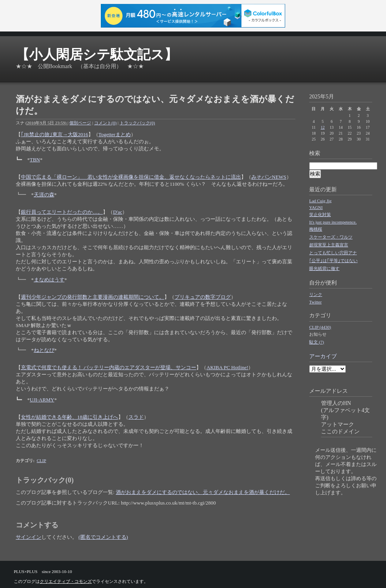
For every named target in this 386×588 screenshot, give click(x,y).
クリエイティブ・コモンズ (66, 581)
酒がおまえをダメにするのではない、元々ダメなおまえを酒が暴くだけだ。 (203, 492)
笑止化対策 (320, 214)
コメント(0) (105, 123)
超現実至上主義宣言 (329, 245)
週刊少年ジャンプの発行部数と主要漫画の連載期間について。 (93, 297)
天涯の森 (44, 195)
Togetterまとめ (115, 134)
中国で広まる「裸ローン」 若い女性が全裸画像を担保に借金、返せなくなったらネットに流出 (131, 177)
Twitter (315, 302)
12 (323, 127)
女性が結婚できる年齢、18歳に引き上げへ (70, 417)
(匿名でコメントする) (103, 537)
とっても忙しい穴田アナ (333, 253)
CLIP (41, 460)
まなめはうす (49, 280)
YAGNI (316, 207)
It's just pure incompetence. (333, 222)
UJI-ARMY (42, 400)
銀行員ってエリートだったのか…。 (62, 212)
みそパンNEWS (269, 177)
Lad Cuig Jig (320, 201)
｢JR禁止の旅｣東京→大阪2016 (55, 134)
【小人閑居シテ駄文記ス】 (97, 55)
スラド (136, 417)
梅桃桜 (316, 229)
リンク (316, 294)
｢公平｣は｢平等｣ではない (333, 261)
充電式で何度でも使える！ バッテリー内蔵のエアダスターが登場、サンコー (109, 367)
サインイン (29, 537)
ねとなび (44, 350)
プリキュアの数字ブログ (203, 297)
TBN (35, 160)
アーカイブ (323, 356)
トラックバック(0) (137, 123)
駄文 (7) (317, 342)
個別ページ (80, 123)
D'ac (118, 212)
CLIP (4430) (320, 327)
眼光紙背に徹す (324, 268)
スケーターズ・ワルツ (331, 237)
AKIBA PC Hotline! (227, 367)
